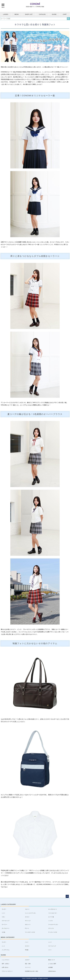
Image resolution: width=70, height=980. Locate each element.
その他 (3, 932)
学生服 (27, 950)
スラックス (51, 928)
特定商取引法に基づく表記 (32, 971)
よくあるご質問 (52, 964)
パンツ (27, 942)
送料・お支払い (6, 964)
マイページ (28, 967)
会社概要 (50, 967)
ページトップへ (67, 896)
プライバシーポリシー (7, 971)
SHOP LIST (29, 14)
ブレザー (4, 909)
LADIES (6, 14)
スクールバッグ (6, 921)
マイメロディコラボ (30, 932)
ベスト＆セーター (53, 913)
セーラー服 (51, 917)
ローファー (4, 924)
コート (50, 950)
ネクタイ (27, 917)
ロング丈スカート (53, 909)
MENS (17, 14)
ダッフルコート (6, 928)
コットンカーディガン (30, 913)
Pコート (27, 928)
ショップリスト (6, 960)
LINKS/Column (52, 971)
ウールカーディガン (53, 924)
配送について (52, 960)
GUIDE (54, 14)
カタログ (27, 960)
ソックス (50, 921)
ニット (3, 946)
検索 (68, 19)
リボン (3, 917)
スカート (27, 909)
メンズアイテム (6, 950)
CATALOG (42, 14)
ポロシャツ (28, 924)
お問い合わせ (5, 967)
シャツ (3, 913)
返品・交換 (28, 964)
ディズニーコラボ (53, 932)
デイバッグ (28, 921)
